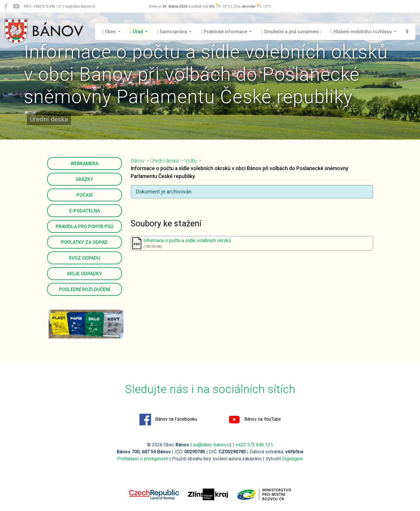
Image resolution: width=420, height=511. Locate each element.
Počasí (85, 195)
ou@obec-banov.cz (212, 445)
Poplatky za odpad (84, 242)
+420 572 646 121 (254, 445)
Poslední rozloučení (85, 289)
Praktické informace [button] (225, 32)
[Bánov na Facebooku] (6, 6)
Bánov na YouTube (255, 420)
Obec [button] (110, 32)
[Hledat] (407, 32)
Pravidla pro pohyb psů (84, 227)
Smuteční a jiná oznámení (291, 32)
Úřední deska (164, 161)
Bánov (138, 161)
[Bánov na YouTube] (16, 6)
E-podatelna (85, 211)
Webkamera (84, 164)
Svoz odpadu (85, 258)
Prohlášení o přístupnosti (143, 459)
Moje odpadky (85, 274)
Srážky (84, 179)
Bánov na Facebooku (168, 420)
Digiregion (293, 459)
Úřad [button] (137, 32)
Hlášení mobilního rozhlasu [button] (362, 32)
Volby (191, 161)
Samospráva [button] (172, 32)
